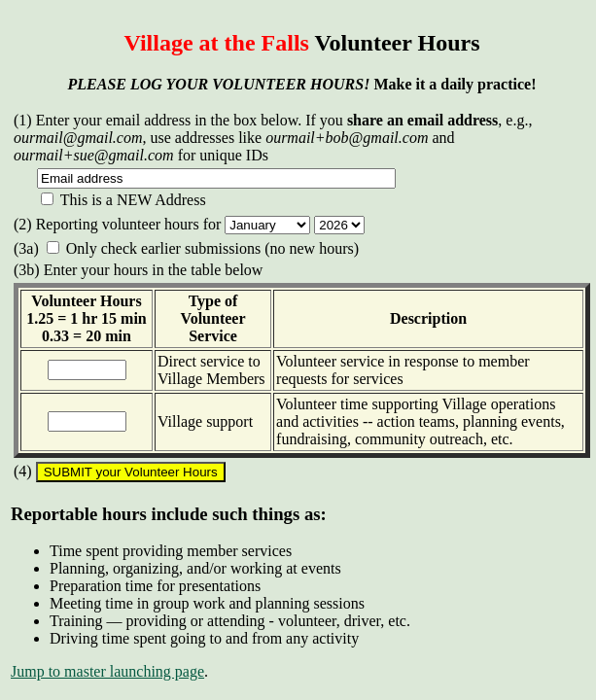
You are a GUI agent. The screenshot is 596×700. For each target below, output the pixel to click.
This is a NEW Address (123, 200)
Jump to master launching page (107, 671)
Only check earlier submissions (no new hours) (203, 248)
